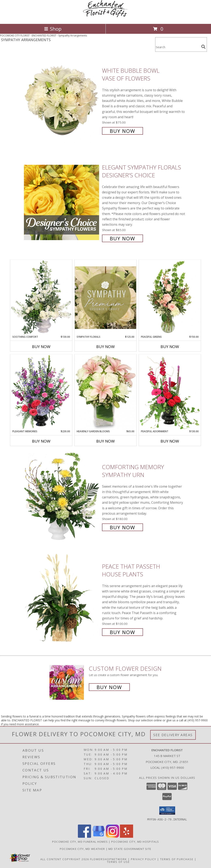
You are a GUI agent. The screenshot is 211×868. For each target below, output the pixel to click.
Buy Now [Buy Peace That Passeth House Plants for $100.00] (122, 632)
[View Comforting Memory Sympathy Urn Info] (62, 497)
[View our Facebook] (84, 836)
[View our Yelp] (127, 836)
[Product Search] (177, 47)
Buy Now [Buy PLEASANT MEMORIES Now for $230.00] (41, 441)
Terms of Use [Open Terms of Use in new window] (118, 862)
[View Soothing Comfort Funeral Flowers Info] (41, 297)
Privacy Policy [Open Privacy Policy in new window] (144, 859)
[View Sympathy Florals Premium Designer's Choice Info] (105, 297)
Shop (53, 29)
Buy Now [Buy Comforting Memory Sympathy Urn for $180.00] (122, 527)
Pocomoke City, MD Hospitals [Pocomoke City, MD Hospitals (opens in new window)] (135, 841)
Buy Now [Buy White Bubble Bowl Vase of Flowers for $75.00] (122, 131)
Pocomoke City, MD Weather (82, 849)
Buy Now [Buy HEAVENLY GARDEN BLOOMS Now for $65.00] (105, 441)
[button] (167, 811)
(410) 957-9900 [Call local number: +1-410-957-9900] (173, 768)
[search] (203, 47)
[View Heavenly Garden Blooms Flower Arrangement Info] (105, 392)
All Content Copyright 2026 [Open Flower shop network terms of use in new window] (65, 859)
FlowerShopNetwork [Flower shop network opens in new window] (108, 859)
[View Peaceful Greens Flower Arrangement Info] (170, 297)
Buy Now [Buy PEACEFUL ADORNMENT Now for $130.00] (170, 441)
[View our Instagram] (113, 836)
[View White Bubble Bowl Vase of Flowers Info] (62, 100)
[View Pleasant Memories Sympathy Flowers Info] (41, 392)
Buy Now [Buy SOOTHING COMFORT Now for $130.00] (41, 347)
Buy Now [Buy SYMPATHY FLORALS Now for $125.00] (105, 347)
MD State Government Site (130, 849)
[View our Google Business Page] (98, 836)
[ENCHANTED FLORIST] (105, 18)
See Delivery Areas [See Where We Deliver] (173, 735)
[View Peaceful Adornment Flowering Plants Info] (170, 392)
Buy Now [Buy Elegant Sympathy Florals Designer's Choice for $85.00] (122, 238)
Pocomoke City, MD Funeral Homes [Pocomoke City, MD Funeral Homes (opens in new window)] (80, 841)
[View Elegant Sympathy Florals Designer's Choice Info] (62, 202)
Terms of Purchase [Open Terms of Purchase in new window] (177, 859)
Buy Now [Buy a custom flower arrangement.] (109, 687)
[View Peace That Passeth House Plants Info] (62, 599)
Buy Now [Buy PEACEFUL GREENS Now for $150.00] (170, 347)
